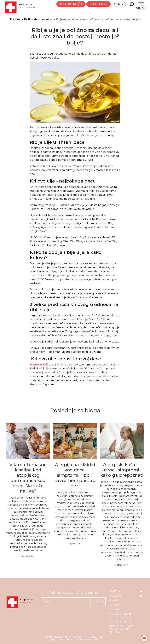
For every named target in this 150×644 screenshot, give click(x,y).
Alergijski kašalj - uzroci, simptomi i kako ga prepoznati (122, 470)
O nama (114, 600)
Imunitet (47, 19)
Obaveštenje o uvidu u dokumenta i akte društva (123, 629)
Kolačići (114, 605)
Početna (15, 19)
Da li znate (31, 19)
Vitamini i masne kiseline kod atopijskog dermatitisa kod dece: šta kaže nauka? (28, 478)
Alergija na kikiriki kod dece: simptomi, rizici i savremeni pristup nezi (75, 475)
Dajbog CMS (54, 640)
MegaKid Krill (39, 365)
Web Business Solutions (88, 640)
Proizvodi (116, 596)
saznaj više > (28, 556)
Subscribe (98, 602)
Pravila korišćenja (121, 614)
